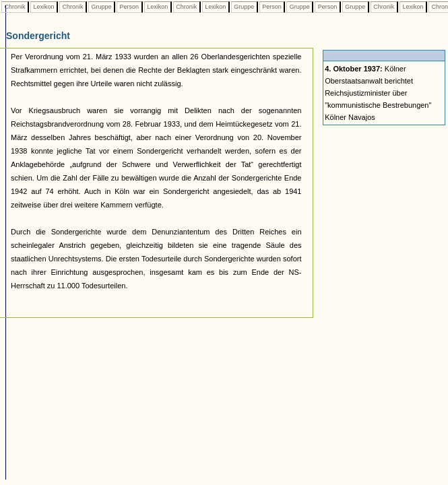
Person (129, 7)
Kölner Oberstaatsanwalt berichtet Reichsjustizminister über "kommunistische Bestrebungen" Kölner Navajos (378, 93)
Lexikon (44, 7)
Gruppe (101, 7)
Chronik (15, 7)
